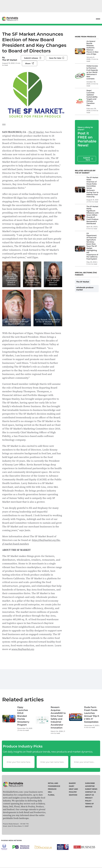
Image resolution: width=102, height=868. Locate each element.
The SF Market (10, 60)
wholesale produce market (85, 289)
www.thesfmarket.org (23, 649)
